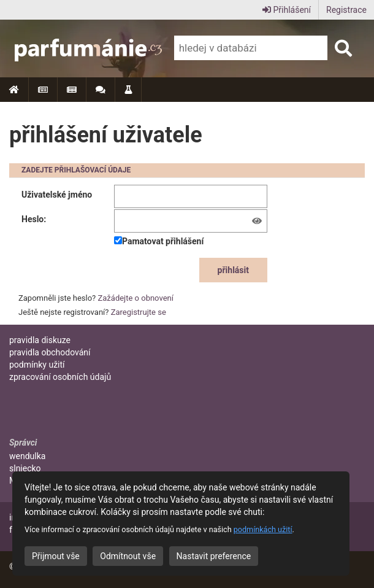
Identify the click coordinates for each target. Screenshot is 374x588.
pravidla (40, 340)
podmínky (37, 365)
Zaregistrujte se (139, 312)
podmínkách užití (263, 529)
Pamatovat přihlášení (159, 241)
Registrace (346, 10)
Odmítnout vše (128, 556)
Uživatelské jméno (57, 195)
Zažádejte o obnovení (136, 298)
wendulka (27, 456)
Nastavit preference (214, 556)
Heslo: (34, 219)
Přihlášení (287, 10)
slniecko (25, 468)
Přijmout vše (56, 556)
